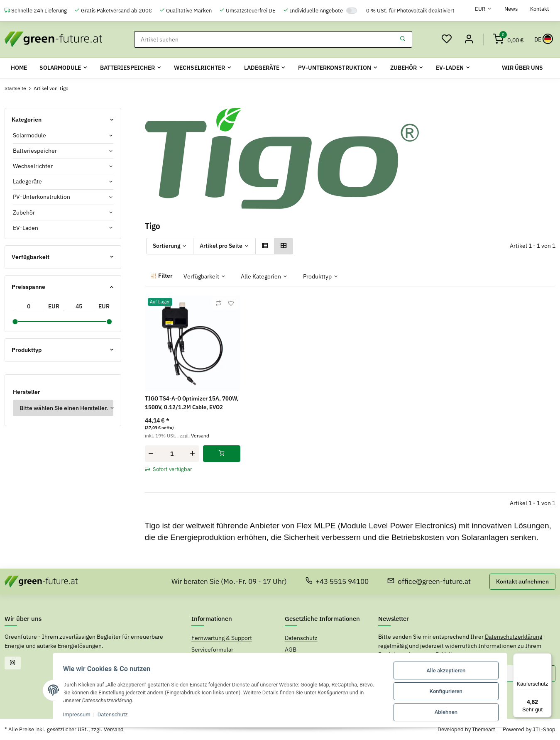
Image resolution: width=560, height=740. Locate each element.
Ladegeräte (27, 181)
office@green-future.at (429, 581)
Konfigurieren (450, 692)
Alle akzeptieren (450, 672)
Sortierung (167, 246)
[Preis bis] (79, 306)
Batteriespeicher (35, 151)
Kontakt (540, 9)
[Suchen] (264, 39)
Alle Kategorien (261, 276)
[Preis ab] (29, 306)
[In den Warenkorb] (222, 454)
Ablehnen (450, 712)
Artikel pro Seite (221, 246)
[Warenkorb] (508, 39)
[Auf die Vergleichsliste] (218, 303)
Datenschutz (109, 716)
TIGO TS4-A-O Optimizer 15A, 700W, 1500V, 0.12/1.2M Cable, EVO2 (192, 403)
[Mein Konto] (468, 39)
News (511, 9)
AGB (291, 649)
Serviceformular (212, 649)
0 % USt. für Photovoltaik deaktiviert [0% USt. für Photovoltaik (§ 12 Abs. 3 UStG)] (411, 11)
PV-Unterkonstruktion (42, 197)
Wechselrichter (33, 166)
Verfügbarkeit (201, 276)
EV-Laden (26, 227)
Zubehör (24, 212)
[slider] (15, 322)
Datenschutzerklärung (514, 637)
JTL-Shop (544, 729)
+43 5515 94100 (337, 581)
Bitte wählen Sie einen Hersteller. (64, 408)
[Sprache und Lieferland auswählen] (543, 39)
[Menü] (547, 658)
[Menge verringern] (151, 454)
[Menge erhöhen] (193, 454)
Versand (200, 435)
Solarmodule (29, 135)
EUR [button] (480, 9)
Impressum (73, 716)
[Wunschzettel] (446, 39)
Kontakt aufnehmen (522, 581)
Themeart (484, 729)
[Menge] (172, 453)
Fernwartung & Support (222, 638)
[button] (265, 246)
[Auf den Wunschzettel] (231, 303)
